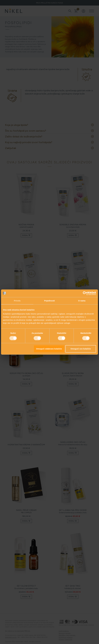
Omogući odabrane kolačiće (49, 349)
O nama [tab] (82, 301)
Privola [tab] (17, 301)
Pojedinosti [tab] (49, 301)
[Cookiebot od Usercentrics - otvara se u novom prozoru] (85, 293)
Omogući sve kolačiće (81, 349)
